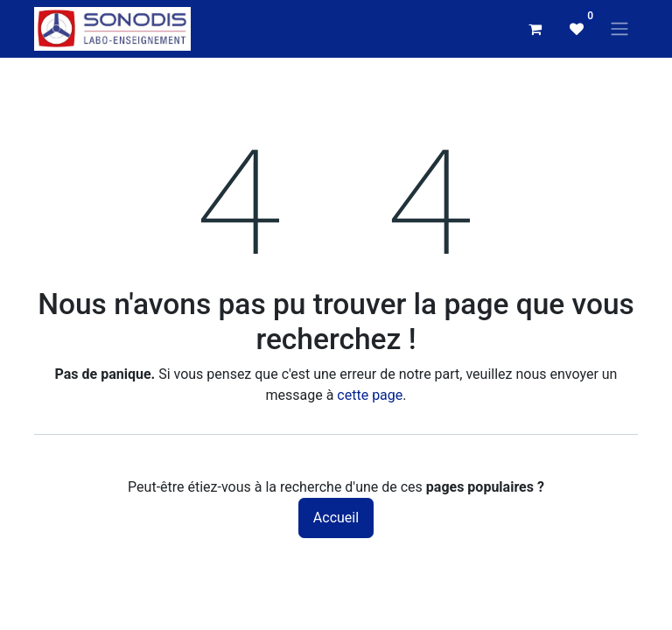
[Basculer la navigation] (619, 29)
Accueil (336, 518)
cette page (370, 395)
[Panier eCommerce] (535, 29)
